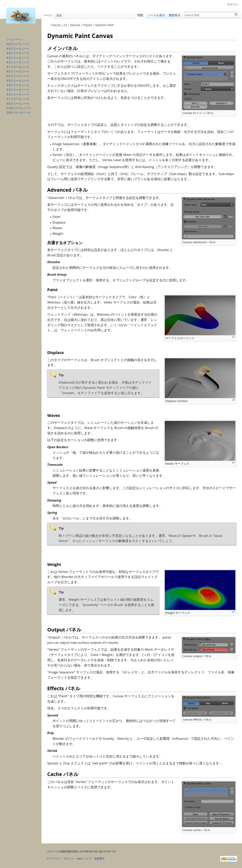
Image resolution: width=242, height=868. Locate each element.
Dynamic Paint (104, 25)
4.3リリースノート (18, 58)
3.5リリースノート (18, 81)
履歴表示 (175, 15)
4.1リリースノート (18, 67)
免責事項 (99, 858)
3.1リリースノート (18, 99)
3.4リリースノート (18, 85)
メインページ (15, 39)
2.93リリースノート (19, 108)
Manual (75, 25)
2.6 (65, 25)
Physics (88, 25)
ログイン (233, 4)
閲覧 (140, 15)
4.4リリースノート (18, 53)
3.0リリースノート (18, 103)
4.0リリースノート (18, 71)
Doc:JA (56, 25)
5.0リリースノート (18, 44)
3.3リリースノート (18, 90)
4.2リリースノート (18, 62)
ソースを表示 (156, 15)
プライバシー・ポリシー (60, 858)
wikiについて (84, 858)
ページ (48, 15)
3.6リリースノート (18, 76)
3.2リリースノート (18, 94)
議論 (59, 15)
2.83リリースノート (19, 112)
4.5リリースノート (18, 48)
